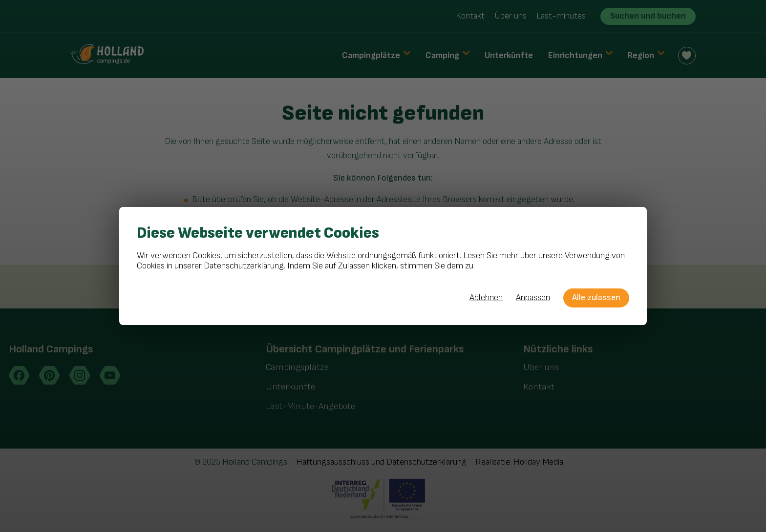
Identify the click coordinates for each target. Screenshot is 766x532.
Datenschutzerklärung (244, 266)
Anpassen (533, 298)
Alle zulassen (596, 297)
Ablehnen (486, 298)
